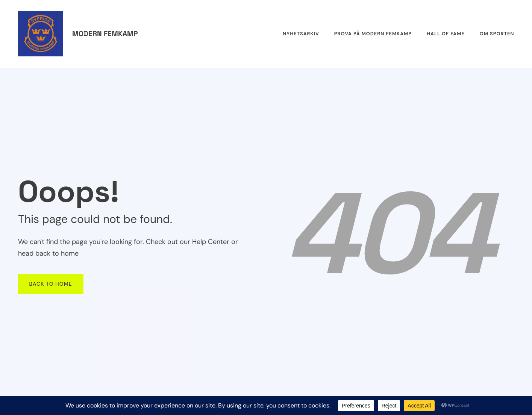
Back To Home (51, 284)
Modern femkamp (105, 34)
